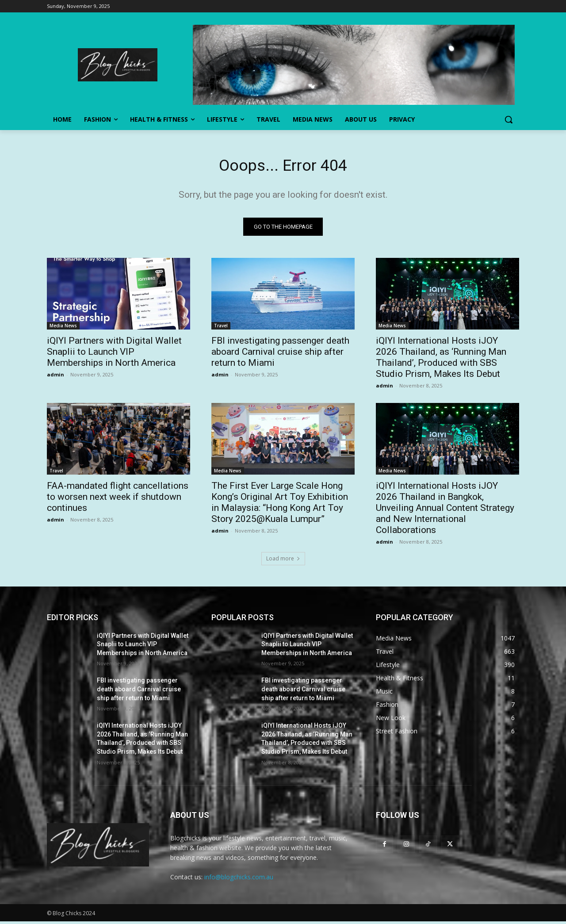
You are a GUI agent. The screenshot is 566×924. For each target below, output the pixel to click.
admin (55, 377)
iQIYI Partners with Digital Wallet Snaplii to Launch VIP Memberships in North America (114, 354)
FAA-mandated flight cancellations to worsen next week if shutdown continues (118, 499)
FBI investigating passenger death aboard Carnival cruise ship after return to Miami (280, 354)
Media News (63, 328)
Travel (221, 328)
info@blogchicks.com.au (239, 879)
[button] (509, 119)
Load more (283, 561)
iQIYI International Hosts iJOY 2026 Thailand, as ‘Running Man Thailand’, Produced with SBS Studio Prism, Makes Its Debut (441, 359)
